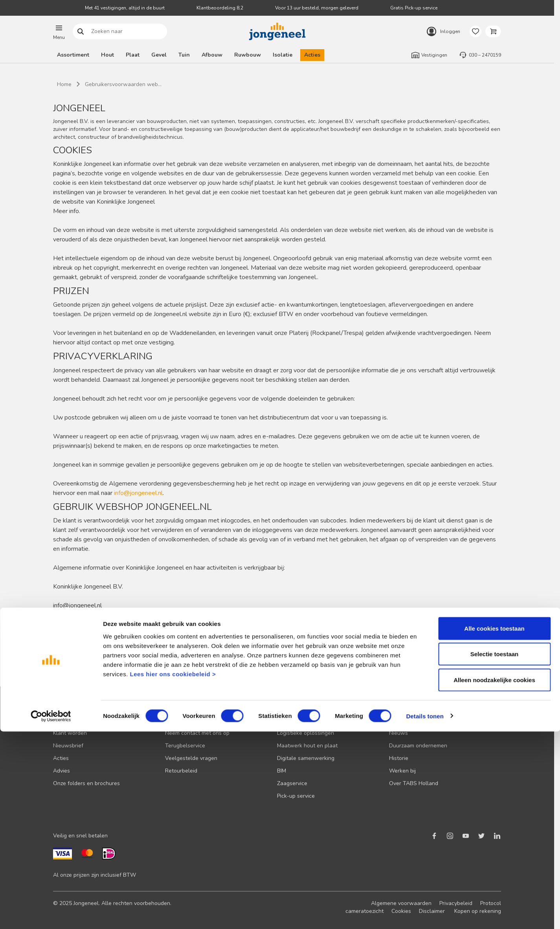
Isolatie (283, 55)
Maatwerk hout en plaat (307, 746)
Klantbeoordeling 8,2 (220, 8)
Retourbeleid (181, 771)
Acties (312, 55)
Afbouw (212, 55)
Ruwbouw (248, 55)
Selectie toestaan (495, 852)
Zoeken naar (81, 32)
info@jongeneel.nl (138, 493)
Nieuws (398, 733)
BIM (282, 771)
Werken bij (402, 771)
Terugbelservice (185, 746)
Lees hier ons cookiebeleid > (173, 871)
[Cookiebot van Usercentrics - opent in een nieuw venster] (51, 914)
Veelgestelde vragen (191, 758)
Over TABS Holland (414, 783)
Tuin (184, 55)
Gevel (159, 55)
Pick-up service (296, 796)
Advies (62, 771)
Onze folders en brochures (86, 783)
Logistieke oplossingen (306, 733)
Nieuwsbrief (68, 746)
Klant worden (70, 733)
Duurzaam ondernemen (418, 746)
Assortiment (73, 55)
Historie (399, 758)
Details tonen (425, 913)
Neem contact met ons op (197, 733)
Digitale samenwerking (306, 758)
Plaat (133, 55)
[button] (59, 31)
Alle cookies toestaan (494, 826)
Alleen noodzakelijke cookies (494, 877)
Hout (107, 55)
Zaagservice (292, 783)
